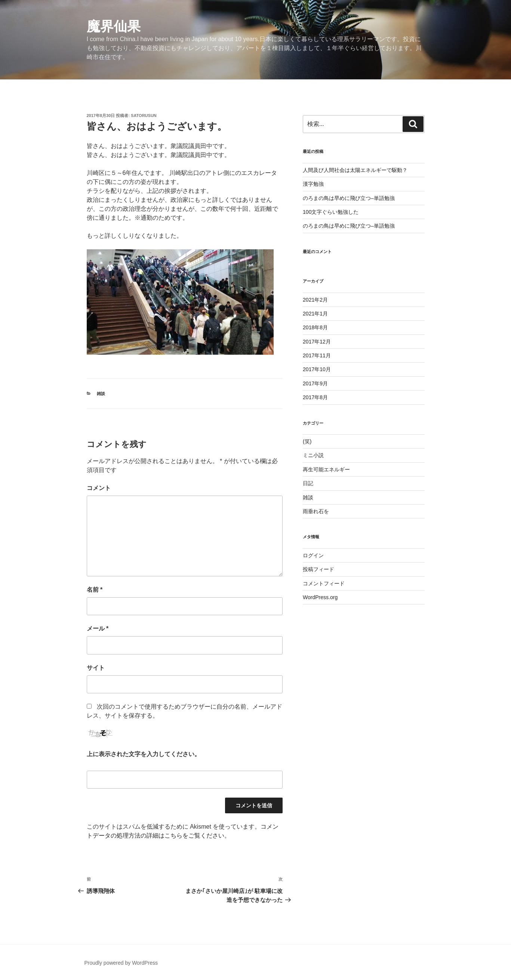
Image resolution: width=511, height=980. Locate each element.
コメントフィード (324, 583)
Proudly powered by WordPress (121, 963)
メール (98, 628)
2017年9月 (315, 383)
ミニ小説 (313, 455)
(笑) (307, 441)
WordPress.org (320, 597)
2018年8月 (315, 327)
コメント (99, 488)
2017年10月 (317, 369)
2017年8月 (315, 397)
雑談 (101, 394)
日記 (308, 483)
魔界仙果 (114, 26)
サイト (96, 668)
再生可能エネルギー (326, 469)
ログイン (313, 555)
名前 (95, 590)
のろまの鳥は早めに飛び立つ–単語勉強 (349, 198)
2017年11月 (317, 355)
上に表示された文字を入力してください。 (144, 754)
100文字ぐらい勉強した (331, 212)
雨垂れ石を (316, 511)
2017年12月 (317, 342)
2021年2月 (315, 300)
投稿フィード (318, 569)
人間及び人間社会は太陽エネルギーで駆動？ (355, 170)
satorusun (144, 115)
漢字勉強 (313, 184)
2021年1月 (315, 314)
